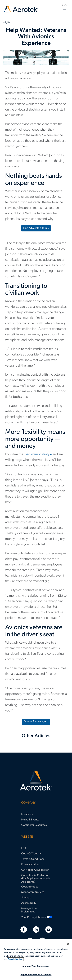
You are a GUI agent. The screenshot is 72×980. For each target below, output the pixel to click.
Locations (27, 814)
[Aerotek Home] (36, 781)
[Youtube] (49, 930)
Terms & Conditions (33, 859)
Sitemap (26, 898)
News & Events (30, 820)
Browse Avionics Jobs (36, 722)
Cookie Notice (30, 887)
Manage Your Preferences (29, 910)
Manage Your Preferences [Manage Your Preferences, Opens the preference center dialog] (36, 966)
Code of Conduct (32, 854)
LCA (24, 848)
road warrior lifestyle (38, 454)
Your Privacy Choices (34, 917)
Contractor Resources (34, 825)
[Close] (68, 944)
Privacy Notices (30, 865)
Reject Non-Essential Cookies (36, 975)
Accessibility (29, 903)
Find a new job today (36, 228)
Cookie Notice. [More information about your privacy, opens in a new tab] (15, 959)
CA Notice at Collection (35, 870)
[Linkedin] (36, 930)
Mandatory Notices (33, 892)
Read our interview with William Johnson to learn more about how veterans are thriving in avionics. (35, 161)
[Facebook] (24, 930)
